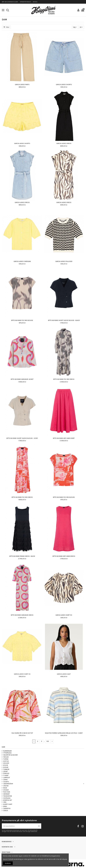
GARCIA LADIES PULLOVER (64, 261)
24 (81, 27)
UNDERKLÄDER (8, 784)
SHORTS (6, 782)
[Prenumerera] (39, 826)
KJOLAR (6, 767)
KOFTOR (6, 761)
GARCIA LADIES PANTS (22, 85)
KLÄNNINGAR (7, 751)
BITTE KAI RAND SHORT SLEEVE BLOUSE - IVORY (22, 438)
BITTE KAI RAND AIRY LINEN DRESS (64, 556)
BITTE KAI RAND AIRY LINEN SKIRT (64, 438)
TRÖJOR (6, 757)
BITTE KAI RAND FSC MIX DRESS (64, 379)
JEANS (5, 780)
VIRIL (5, 802)
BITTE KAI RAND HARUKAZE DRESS (22, 615)
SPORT (6, 771)
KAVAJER (6, 763)
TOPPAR (6, 759)
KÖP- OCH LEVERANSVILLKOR (10, 2)
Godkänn (8, 863)
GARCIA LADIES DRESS (64, 143)
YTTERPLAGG (7, 753)
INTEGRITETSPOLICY (26, 2)
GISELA (6, 810)
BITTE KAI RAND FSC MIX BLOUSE (22, 320)
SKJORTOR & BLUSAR (10, 755)
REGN (5, 788)
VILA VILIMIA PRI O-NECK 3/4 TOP (22, 733)
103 (48, 741)
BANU (5, 806)
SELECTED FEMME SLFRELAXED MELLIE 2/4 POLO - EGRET (64, 733)
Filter (6, 27)
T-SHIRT (6, 775)
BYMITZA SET (8, 800)
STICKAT (6, 790)
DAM (3, 747)
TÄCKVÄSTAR (8, 796)
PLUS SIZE (7, 792)
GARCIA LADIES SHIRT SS (64, 615)
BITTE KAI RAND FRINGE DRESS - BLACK (22, 556)
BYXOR (6, 765)
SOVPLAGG (7, 798)
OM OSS (35, 2)
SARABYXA (7, 808)
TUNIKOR (6, 769)
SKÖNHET (7, 794)
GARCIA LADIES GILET (64, 674)
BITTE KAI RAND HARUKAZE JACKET (22, 379)
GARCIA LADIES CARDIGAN (22, 261)
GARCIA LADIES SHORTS (64, 85)
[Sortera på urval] (75, 27)
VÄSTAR (6, 786)
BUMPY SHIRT (8, 804)
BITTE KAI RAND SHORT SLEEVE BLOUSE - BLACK (64, 320)
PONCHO (6, 773)
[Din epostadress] (19, 826)
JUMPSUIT (7, 778)
